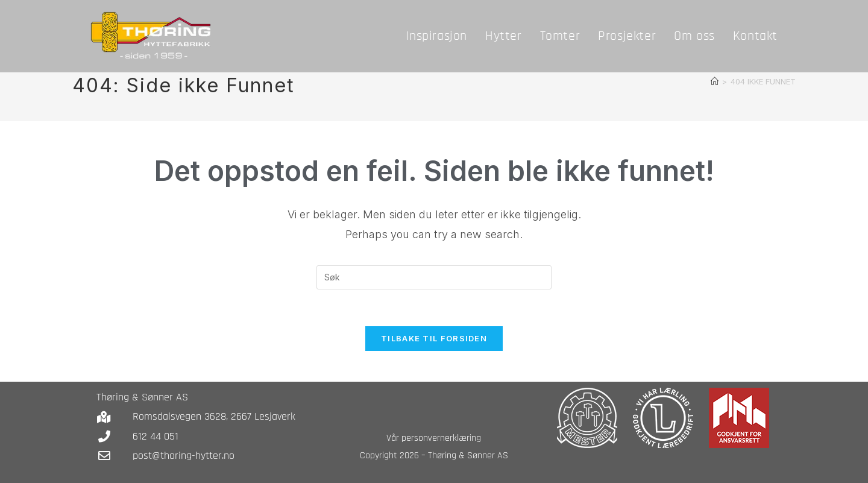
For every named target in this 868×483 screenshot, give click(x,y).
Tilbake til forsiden (434, 338)
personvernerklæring (441, 438)
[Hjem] (715, 81)
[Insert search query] (434, 277)
